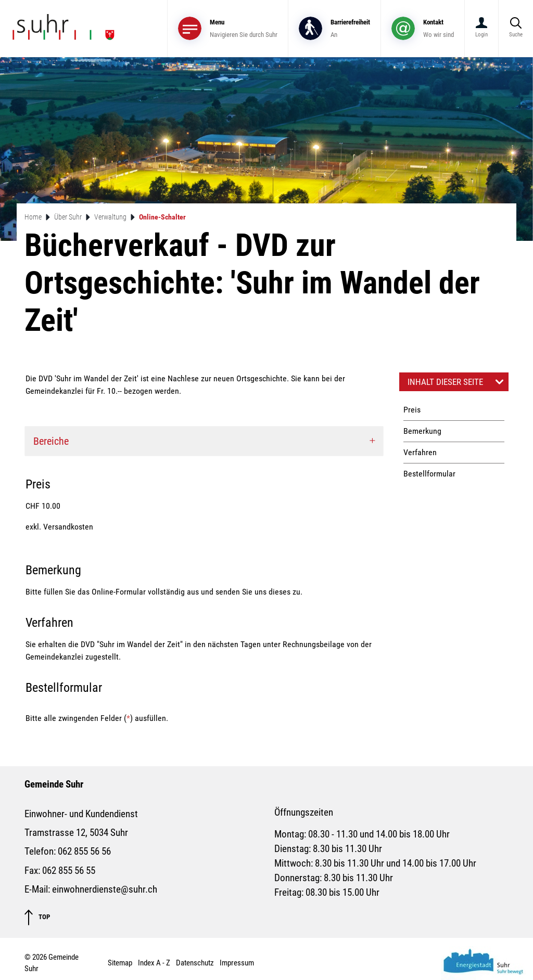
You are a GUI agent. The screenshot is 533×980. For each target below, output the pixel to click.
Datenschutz (195, 963)
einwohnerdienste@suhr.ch (105, 889)
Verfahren (420, 452)
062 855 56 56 (84, 852)
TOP (37, 917)
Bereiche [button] (51, 441)
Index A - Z (154, 963)
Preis (412, 410)
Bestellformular (429, 474)
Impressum (237, 963)
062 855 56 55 (69, 871)
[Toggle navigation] (228, 28)
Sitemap (120, 963)
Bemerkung (422, 431)
